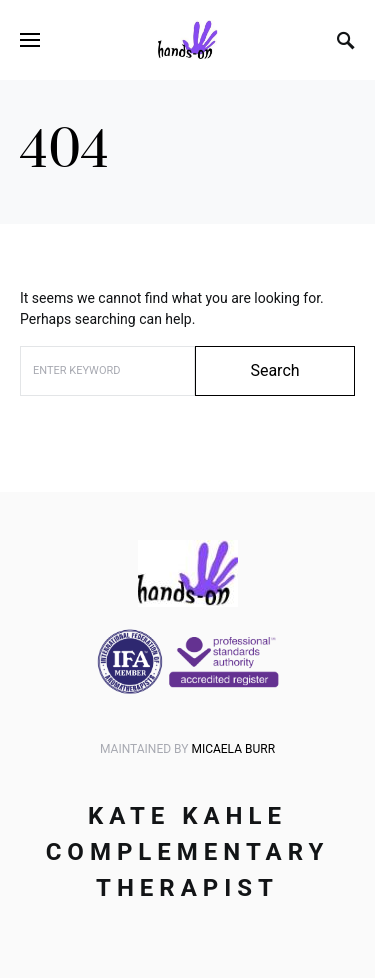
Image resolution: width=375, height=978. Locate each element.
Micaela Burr (233, 749)
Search (274, 370)
